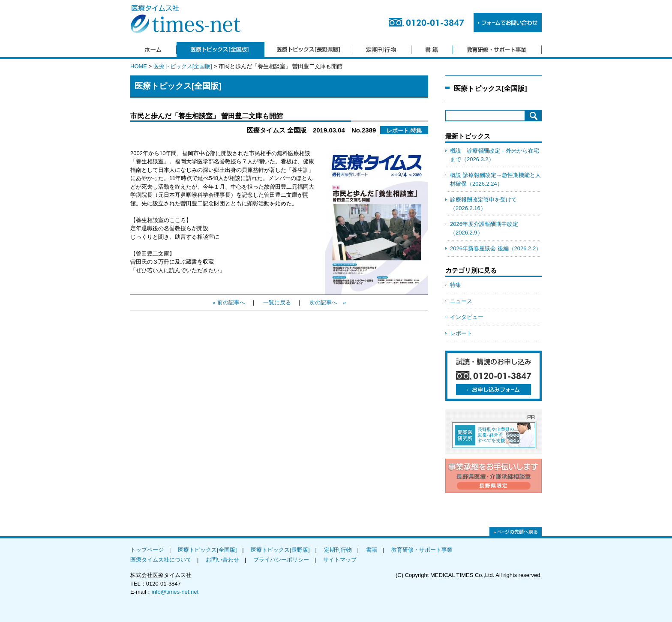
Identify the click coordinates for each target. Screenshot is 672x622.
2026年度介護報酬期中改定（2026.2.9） (484, 228)
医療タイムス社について (161, 560)
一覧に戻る (277, 302)
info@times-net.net (175, 592)
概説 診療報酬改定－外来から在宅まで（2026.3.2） (495, 155)
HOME (139, 66)
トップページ (147, 550)
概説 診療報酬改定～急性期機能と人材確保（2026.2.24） (495, 179)
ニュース (461, 301)
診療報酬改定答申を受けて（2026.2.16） (483, 204)
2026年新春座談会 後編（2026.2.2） (496, 248)
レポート (461, 333)
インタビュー (467, 317)
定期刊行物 (338, 550)
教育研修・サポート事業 (422, 550)
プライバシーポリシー (281, 560)
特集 (456, 285)
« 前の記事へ (229, 302)
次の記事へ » (328, 302)
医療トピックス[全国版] (183, 66)
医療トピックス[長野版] (280, 550)
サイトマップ (340, 560)
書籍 (372, 550)
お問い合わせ (222, 560)
